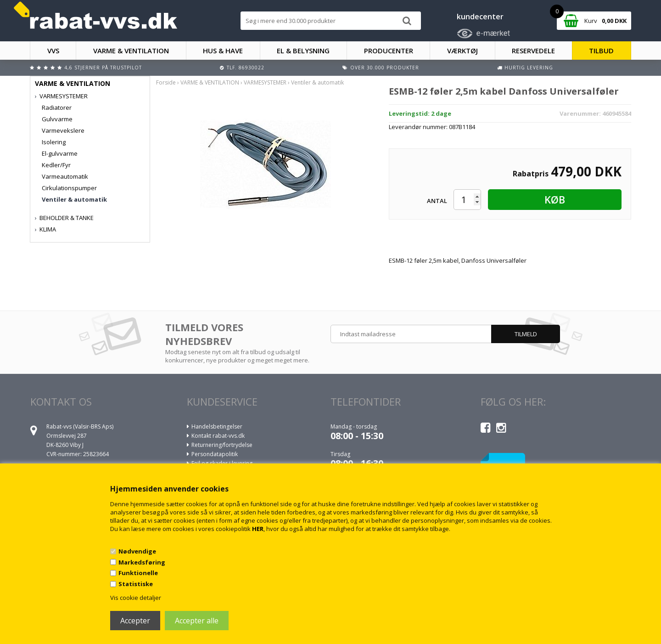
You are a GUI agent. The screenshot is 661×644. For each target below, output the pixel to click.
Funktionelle (138, 573)
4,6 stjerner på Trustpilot (103, 68)
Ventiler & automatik (74, 199)
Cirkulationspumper (69, 188)
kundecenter (480, 17)
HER (258, 529)
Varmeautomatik (65, 176)
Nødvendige (137, 551)
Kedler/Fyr (56, 165)
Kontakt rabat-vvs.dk (218, 436)
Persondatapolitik (215, 454)
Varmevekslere (63, 130)
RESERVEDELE (533, 51)
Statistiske (136, 584)
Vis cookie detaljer (136, 598)
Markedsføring (142, 562)
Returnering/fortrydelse (222, 445)
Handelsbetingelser (217, 427)
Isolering (54, 142)
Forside (166, 82)
